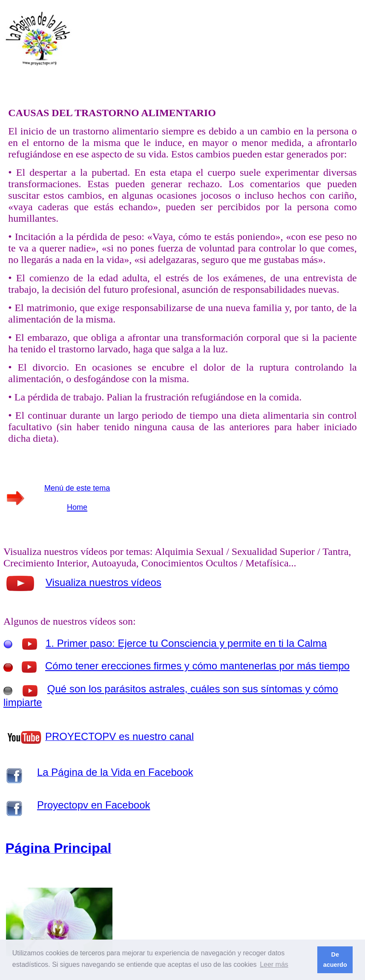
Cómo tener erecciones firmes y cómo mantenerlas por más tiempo (197, 666)
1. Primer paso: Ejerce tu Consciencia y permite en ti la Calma (186, 643)
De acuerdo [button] (335, 960)
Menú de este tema (77, 488)
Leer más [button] (274, 964)
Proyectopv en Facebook (94, 805)
